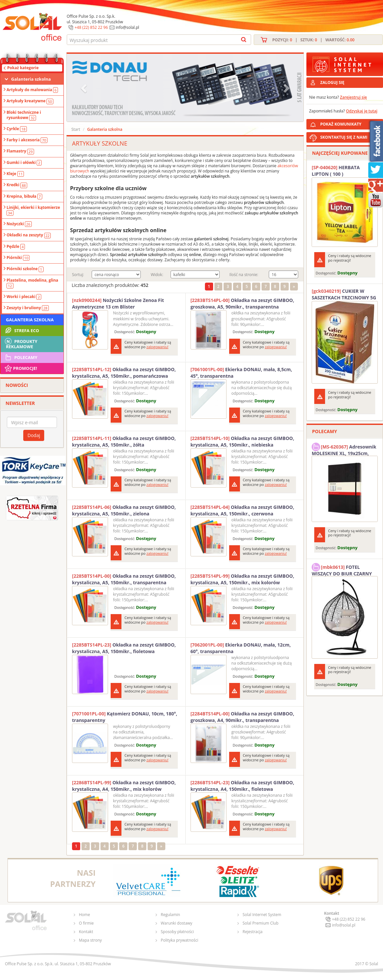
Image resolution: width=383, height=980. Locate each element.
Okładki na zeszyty (29, 235)
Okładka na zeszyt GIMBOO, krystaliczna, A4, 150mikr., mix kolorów (124, 786)
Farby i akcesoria (27, 140)
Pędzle (16, 247)
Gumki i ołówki (24, 163)
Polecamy (21, 357)
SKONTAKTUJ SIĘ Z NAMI (344, 137)
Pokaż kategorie (23, 68)
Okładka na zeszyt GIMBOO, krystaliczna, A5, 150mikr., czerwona (242, 510)
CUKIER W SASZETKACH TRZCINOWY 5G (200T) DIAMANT (344, 294)
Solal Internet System (262, 915)
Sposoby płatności (177, 932)
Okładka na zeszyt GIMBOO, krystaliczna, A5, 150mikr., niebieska (242, 441)
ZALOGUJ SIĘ (332, 82)
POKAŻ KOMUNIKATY (350, 123)
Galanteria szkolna (31, 79)
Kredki (17, 185)
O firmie (86, 923)
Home (84, 915)
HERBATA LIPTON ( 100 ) (336, 171)
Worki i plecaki (24, 297)
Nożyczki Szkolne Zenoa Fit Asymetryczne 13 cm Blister (118, 303)
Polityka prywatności (179, 940)
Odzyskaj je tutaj (362, 111)
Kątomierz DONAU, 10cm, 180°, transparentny (125, 717)
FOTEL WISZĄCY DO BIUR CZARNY (342, 570)
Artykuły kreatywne (30, 101)
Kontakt (86, 932)
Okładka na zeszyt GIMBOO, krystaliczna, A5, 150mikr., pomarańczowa (124, 373)
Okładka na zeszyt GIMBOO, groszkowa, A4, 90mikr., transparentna (242, 717)
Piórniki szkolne (25, 269)
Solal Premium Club (261, 923)
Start (76, 129)
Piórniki (18, 258)
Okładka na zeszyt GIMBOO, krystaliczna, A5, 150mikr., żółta (124, 441)
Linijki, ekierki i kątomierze (33, 210)
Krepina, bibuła (24, 196)
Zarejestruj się (354, 97)
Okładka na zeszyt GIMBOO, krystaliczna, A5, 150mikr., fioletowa (124, 648)
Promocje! (20, 368)
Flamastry (20, 151)
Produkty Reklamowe (21, 343)
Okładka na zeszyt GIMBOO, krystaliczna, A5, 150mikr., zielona (124, 510)
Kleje (15, 174)
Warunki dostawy (176, 923)
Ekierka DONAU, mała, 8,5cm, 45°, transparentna (241, 373)
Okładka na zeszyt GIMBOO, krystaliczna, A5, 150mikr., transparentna (124, 579)
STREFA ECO (21, 330)
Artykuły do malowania (32, 90)
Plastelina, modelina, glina (32, 283)
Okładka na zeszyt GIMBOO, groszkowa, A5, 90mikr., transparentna (242, 303)
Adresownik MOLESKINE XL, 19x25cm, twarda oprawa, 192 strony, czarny (344, 449)
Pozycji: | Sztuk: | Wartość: (313, 40)
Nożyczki (19, 224)
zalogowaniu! (157, 347)
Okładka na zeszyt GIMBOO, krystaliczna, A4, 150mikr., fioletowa (242, 786)
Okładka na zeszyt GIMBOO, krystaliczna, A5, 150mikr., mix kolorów (242, 579)
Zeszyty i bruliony (28, 308)
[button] (84, 88)
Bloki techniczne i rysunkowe (24, 115)
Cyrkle (17, 129)
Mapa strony (90, 940)
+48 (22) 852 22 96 (91, 27)
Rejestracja (253, 932)
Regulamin (170, 915)
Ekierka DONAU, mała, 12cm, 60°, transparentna (241, 648)
